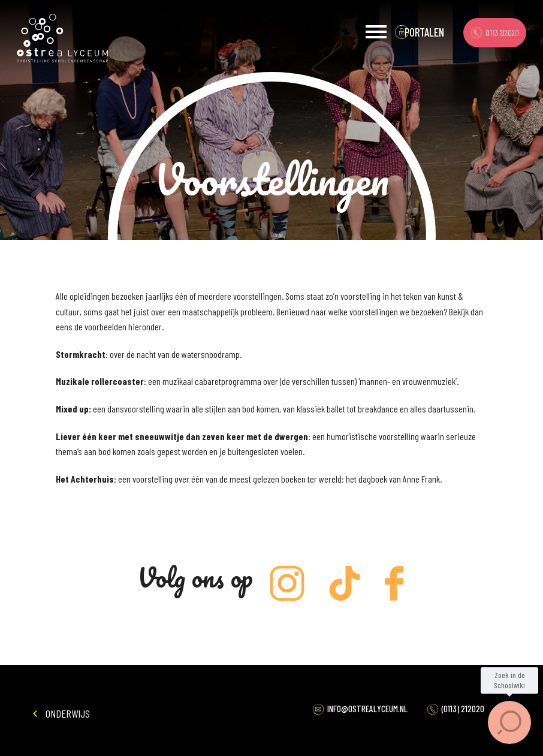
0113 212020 (495, 33)
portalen (424, 32)
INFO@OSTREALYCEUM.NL (360, 709)
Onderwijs (61, 713)
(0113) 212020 (456, 709)
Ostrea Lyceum (62, 38)
